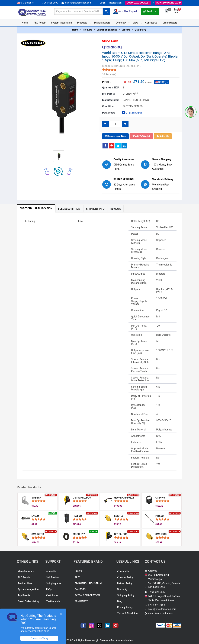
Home (25, 23)
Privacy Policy (125, 607)
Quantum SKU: (111, 88)
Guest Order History (29, 601)
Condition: (108, 106)
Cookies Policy (125, 577)
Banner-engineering (107, 30)
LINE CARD (169, 3)
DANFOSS (80, 589)
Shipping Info (54, 583)
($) (27, 3)
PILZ (77, 577)
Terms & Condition (127, 613)
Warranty (122, 589)
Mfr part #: (109, 94)
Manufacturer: (111, 100)
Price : (107, 82)
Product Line (25, 583)
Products (82, 23)
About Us (51, 572)
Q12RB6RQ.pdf (132, 113)
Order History (170, 23)
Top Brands (24, 595)
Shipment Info (95, 209)
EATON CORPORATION (87, 595)
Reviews (116, 209)
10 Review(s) (109, 74)
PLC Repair (40, 23)
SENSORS (107, 66)
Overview (121, 23)
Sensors (126, 30)
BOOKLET (138, 3)
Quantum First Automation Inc (116, 640)
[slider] (109, 70)
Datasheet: (109, 113)
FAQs (49, 589)
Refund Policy (125, 583)
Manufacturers (102, 23)
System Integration (61, 23)
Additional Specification (36, 208)
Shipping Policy (126, 595)
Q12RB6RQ (140, 30)
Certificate (52, 595)
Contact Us (151, 23)
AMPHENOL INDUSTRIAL (88, 583)
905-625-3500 (49, 3)
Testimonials (53, 601)
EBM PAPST (81, 601)
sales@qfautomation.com (77, 3)
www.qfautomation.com (161, 613)
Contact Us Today (39, 638)
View (135, 23)
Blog (120, 601)
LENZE (78, 572)
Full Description (69, 209)
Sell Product (53, 577)
